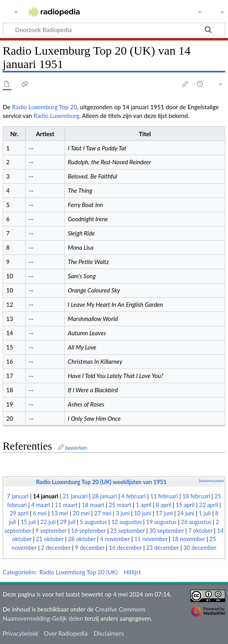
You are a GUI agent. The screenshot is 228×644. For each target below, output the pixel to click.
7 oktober (201, 531)
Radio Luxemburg (56, 116)
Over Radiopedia (66, 633)
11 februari (164, 496)
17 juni (164, 513)
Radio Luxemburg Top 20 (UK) (78, 572)
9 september (51, 531)
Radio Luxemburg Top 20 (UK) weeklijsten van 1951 (101, 482)
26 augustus (196, 522)
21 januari (75, 496)
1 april (143, 505)
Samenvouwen (211, 481)
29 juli (68, 522)
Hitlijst (132, 572)
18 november (188, 539)
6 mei (40, 513)
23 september (127, 531)
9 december (90, 548)
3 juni (123, 513)
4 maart (41, 505)
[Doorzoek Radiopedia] (114, 29)
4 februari (133, 496)
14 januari (46, 496)
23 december (162, 548)
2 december (56, 548)
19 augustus (161, 522)
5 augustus (94, 522)
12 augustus (126, 522)
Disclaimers (109, 633)
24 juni (186, 513)
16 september (89, 531)
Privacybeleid (20, 633)
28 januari (104, 496)
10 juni (143, 513)
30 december (200, 548)
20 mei (81, 513)
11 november (151, 539)
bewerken (76, 448)
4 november (115, 539)
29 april (19, 513)
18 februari (196, 496)
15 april (185, 505)
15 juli (28, 522)
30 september (167, 531)
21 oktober (50, 539)
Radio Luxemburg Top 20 (45, 107)
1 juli (205, 513)
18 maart (93, 505)
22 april (209, 505)
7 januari (18, 496)
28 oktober (82, 539)
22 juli (48, 522)
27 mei (103, 513)
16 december (125, 548)
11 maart (66, 505)
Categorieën (19, 572)
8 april (163, 505)
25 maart (120, 505)
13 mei (60, 513)
